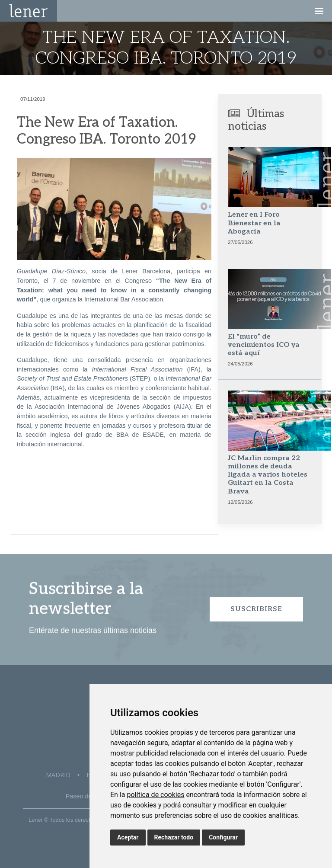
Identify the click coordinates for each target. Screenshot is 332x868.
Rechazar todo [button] (174, 837)
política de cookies (155, 795)
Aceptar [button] (128, 837)
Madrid (58, 775)
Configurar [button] (223, 837)
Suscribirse (256, 609)
